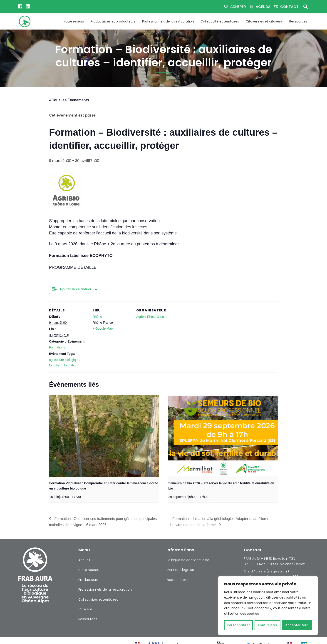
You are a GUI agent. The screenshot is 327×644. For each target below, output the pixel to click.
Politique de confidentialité (188, 560)
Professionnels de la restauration (168, 21)
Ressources (298, 21)
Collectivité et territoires (220, 21)
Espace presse (178, 580)
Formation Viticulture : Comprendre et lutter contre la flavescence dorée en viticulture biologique (104, 486)
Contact (289, 7)
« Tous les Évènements (69, 100)
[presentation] (104, 436)
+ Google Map (103, 328)
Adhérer (238, 7)
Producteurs (88, 580)
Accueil (84, 560)
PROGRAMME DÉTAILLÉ (73, 267)
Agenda (263, 7)
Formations (57, 347)
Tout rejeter (268, 625)
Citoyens (85, 609)
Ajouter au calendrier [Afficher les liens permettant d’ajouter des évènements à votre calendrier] (75, 289)
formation (71, 365)
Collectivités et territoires (98, 599)
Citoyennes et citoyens (264, 21)
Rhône (97, 317)
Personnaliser (239, 625)
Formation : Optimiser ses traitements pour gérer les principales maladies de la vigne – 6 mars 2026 (103, 522)
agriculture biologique (64, 360)
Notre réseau (74, 21)
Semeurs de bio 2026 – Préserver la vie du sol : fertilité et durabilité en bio (221, 486)
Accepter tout (297, 625)
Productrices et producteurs (113, 21)
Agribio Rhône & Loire (152, 317)
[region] (268, 606)
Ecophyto (56, 365)
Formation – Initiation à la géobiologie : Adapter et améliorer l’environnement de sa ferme (219, 522)
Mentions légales (180, 570)
